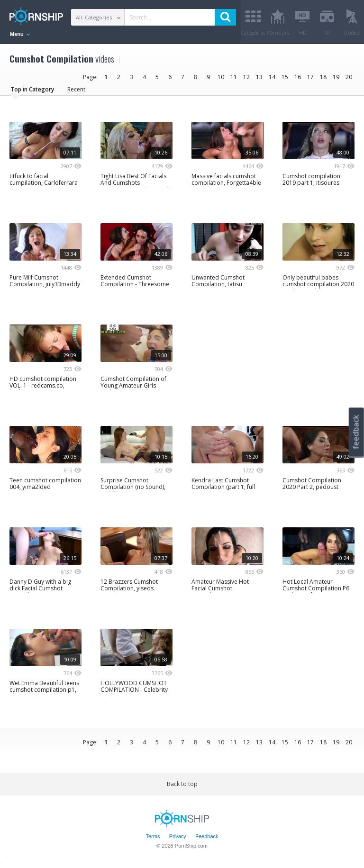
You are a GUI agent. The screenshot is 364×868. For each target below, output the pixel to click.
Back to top (182, 784)
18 (323, 77)
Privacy (178, 836)
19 (336, 77)
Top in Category (32, 89)
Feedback (207, 836)
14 (272, 77)
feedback (356, 432)
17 (310, 77)
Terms (153, 836)
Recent (76, 89)
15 (285, 77)
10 (221, 77)
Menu (20, 34)
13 (259, 77)
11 (234, 77)
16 (298, 77)
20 (349, 77)
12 (246, 77)
